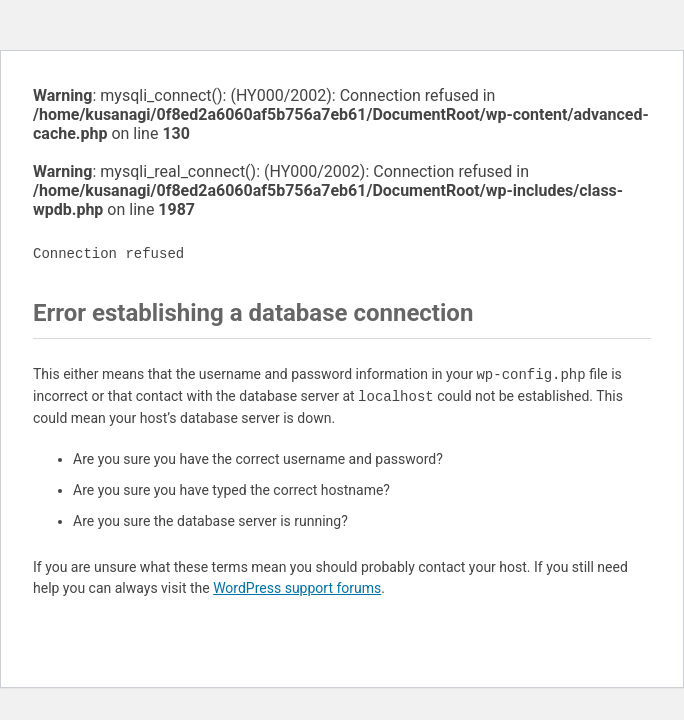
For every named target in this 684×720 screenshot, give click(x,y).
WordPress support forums (297, 588)
